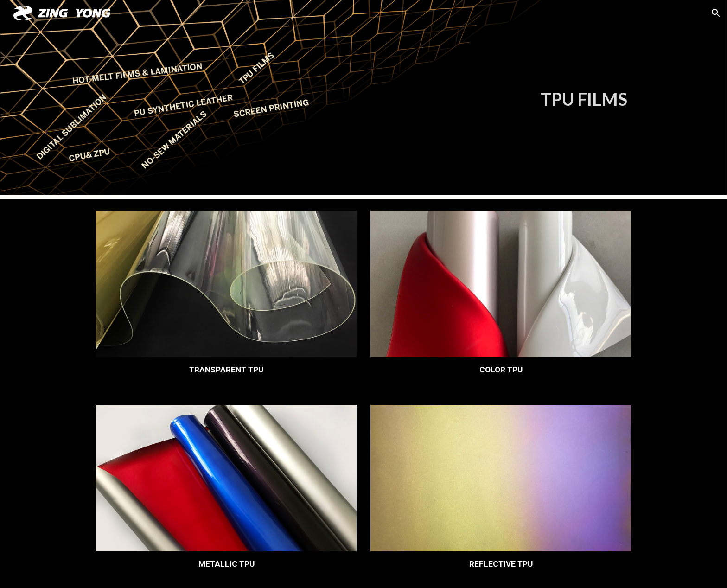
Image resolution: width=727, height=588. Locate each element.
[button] (716, 13)
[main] (409, 99)
